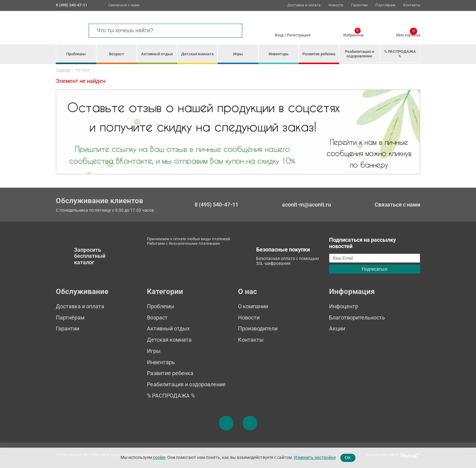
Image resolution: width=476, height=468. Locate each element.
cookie (159, 458)
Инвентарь (279, 54)
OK (348, 458)
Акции (337, 328)
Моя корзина (408, 34)
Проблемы (76, 54)
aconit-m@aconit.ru (306, 205)
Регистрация (299, 35)
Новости (336, 5)
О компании (253, 306)
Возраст (117, 54)
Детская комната (197, 54)
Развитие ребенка (319, 54)
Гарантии (359, 5)
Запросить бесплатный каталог (90, 256)
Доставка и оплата (304, 5)
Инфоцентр (344, 306)
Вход (279, 35)
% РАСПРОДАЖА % (400, 54)
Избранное (354, 34)
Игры (238, 54)
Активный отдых (157, 54)
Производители (258, 328)
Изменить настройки (315, 458)
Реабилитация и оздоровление (359, 54)
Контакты (412, 5)
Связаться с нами (124, 5)
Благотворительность (357, 318)
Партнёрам (385, 5)
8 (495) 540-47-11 (216, 205)
